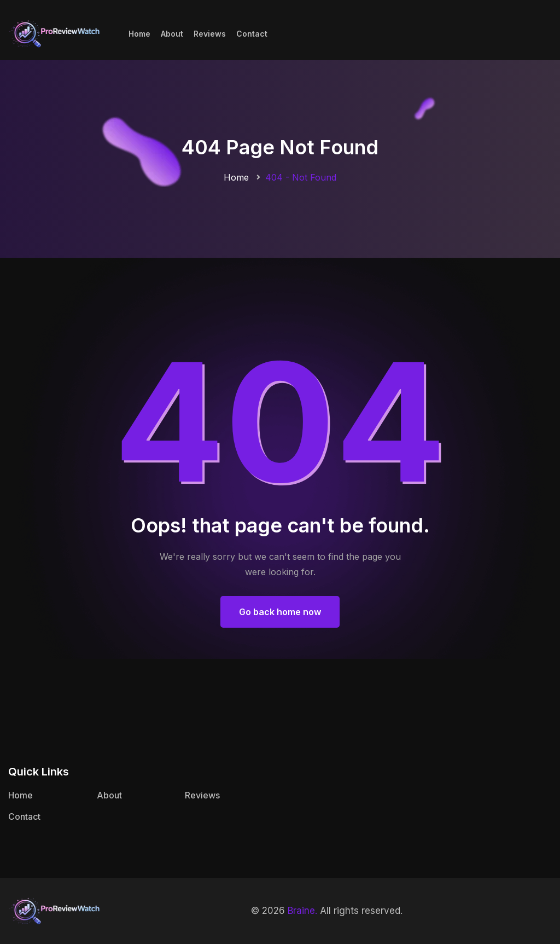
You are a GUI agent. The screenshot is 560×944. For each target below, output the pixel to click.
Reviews (210, 34)
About (172, 34)
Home (139, 34)
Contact (252, 34)
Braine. (302, 911)
